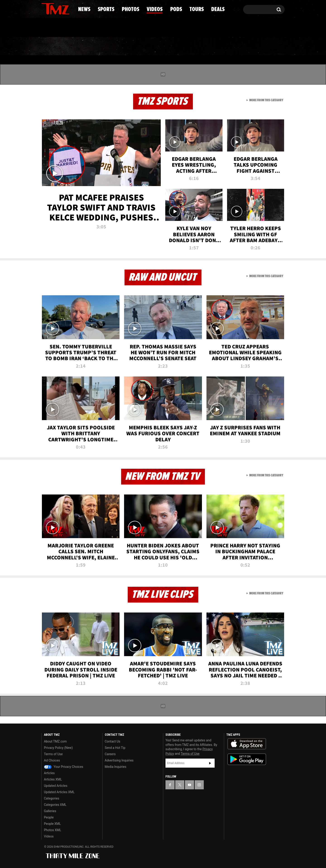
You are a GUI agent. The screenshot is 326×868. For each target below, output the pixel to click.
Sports (87, 46)
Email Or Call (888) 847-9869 (93, 28)
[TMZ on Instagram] (68, 8)
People (49, 817)
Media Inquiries (116, 767)
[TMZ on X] (52, 8)
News (52, 46)
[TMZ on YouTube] (189, 785)
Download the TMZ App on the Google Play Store (247, 759)
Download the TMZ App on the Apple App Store (247, 744)
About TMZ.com (55, 741)
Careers (110, 754)
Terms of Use (53, 754)
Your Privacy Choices (64, 767)
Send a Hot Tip (115, 748)
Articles (49, 773)
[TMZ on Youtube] (60, 8)
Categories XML (55, 805)
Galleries (50, 811)
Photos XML (53, 830)
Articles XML (53, 779)
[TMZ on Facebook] (45, 8)
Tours (231, 46)
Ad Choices (52, 760)
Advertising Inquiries (119, 760)
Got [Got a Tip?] (56, 28)
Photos (126, 46)
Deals (265, 46)
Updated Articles (56, 786)
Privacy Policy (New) (58, 748)
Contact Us (113, 741)
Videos (164, 46)
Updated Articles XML (59, 792)
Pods (198, 46)
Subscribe (210, 763)
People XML (52, 824)
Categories (52, 798)
